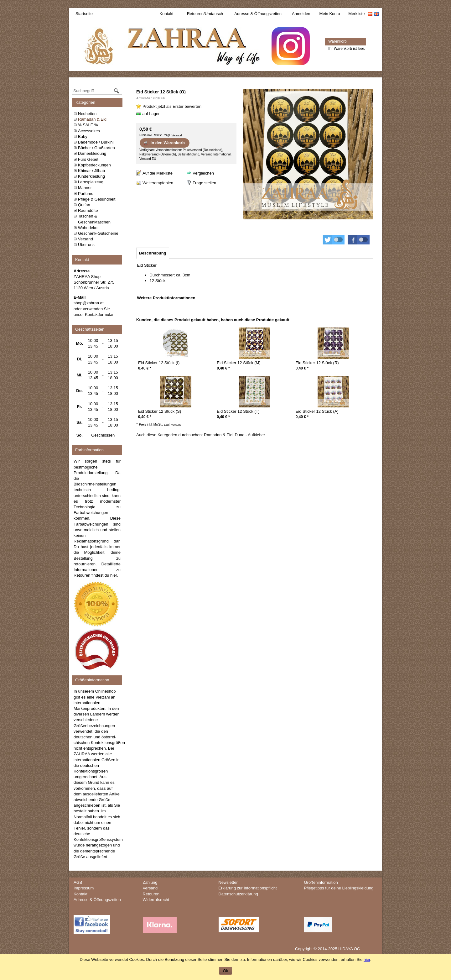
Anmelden (301, 14)
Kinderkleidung (91, 176)
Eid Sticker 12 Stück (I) (159, 363)
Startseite (84, 14)
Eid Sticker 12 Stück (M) (238, 363)
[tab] (153, 253)
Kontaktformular (99, 314)
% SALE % (88, 125)
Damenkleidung (92, 153)
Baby (83, 136)
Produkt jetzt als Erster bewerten (172, 106)
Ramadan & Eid (92, 119)
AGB (78, 882)
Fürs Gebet (88, 159)
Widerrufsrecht (156, 900)
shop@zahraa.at (89, 303)
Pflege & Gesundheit (97, 199)
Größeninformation (321, 882)
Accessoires (89, 131)
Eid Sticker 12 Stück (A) (317, 411)
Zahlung (150, 882)
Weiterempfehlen (158, 183)
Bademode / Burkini (96, 142)
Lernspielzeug (91, 182)
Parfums (86, 194)
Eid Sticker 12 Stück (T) (238, 411)
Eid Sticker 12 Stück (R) (317, 363)
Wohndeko (88, 228)
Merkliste (356, 14)
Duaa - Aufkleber (250, 435)
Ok (226, 971)
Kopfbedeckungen (94, 165)
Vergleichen (203, 173)
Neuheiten (87, 114)
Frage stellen (204, 183)
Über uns (86, 245)
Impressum (84, 888)
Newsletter (228, 882)
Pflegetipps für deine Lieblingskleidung (339, 888)
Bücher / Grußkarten (96, 148)
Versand (86, 239)
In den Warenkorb (164, 143)
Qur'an (84, 205)
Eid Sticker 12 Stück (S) (160, 411)
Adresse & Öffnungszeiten (258, 14)
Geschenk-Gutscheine (98, 233)
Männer (85, 188)
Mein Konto (330, 14)
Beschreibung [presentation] (153, 253)
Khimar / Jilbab (91, 171)
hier (114, 575)
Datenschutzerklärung (238, 894)
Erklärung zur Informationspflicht (247, 888)
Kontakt (167, 14)
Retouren (151, 894)
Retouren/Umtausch (205, 14)
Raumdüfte (88, 210)
